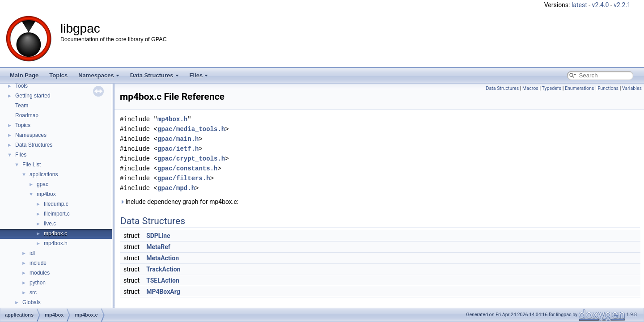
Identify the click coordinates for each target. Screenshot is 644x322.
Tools (21, 86)
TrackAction (163, 269)
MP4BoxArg (163, 292)
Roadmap (27, 115)
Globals (32, 302)
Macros (530, 88)
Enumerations (580, 88)
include (38, 263)
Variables (632, 88)
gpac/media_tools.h (191, 129)
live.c (50, 224)
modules (40, 273)
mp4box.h (56, 243)
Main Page (24, 75)
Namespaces (99, 75)
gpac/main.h (178, 139)
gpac (42, 184)
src (33, 292)
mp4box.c (55, 233)
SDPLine (158, 236)
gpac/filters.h (184, 178)
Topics (58, 75)
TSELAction (163, 280)
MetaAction (163, 258)
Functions (608, 88)
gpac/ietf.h (178, 149)
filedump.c (56, 204)
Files (199, 75)
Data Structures (155, 75)
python (38, 283)
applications (44, 174)
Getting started (33, 96)
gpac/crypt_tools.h (191, 159)
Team (22, 106)
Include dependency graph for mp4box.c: (179, 202)
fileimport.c (57, 214)
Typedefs (552, 88)
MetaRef (158, 247)
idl (32, 253)
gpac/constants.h (187, 168)
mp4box (46, 194)
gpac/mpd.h (176, 188)
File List (32, 165)
